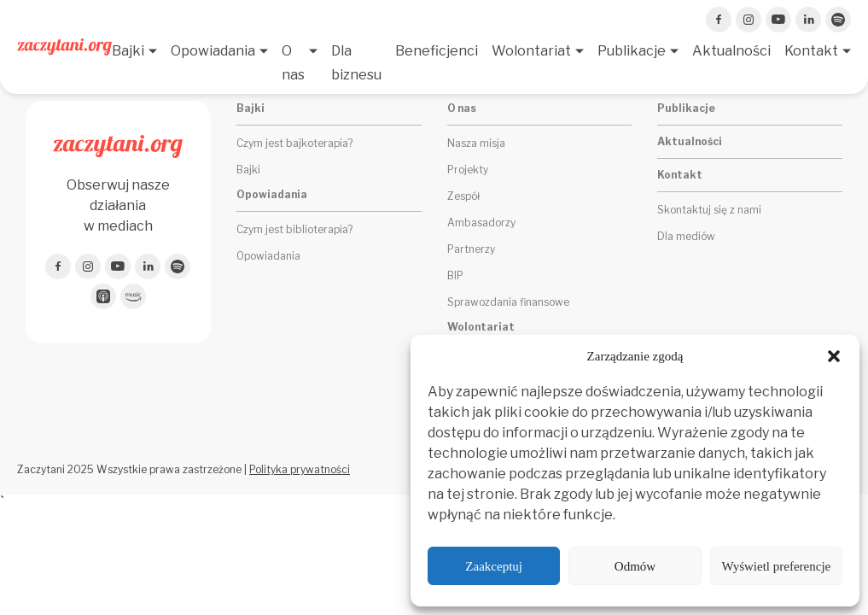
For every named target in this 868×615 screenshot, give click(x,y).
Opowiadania (213, 51)
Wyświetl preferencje (776, 566)
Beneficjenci (437, 51)
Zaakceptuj (494, 566)
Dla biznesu (356, 63)
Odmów (635, 566)
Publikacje (632, 51)
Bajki (128, 51)
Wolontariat (531, 51)
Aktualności (731, 51)
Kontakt (811, 51)
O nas (293, 63)
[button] (834, 356)
